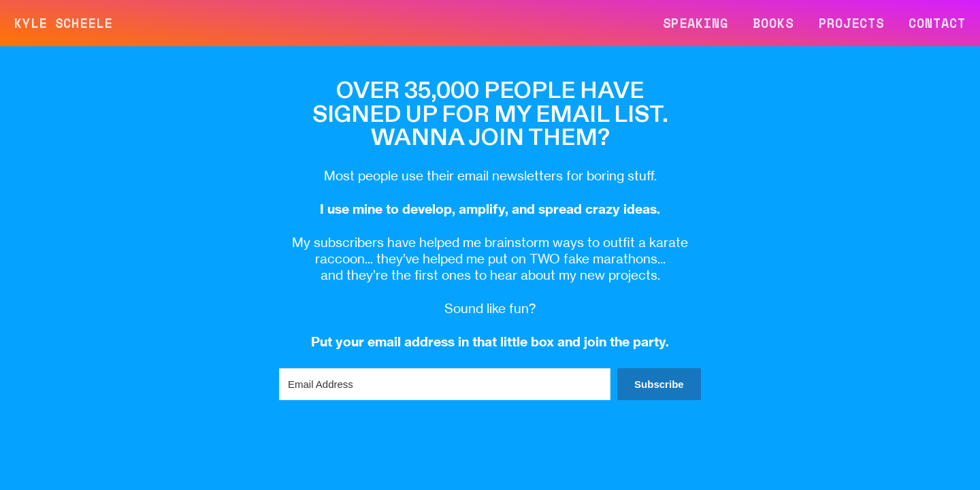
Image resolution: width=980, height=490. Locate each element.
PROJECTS (851, 23)
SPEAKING (696, 23)
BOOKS (773, 23)
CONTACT (937, 23)
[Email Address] (445, 384)
